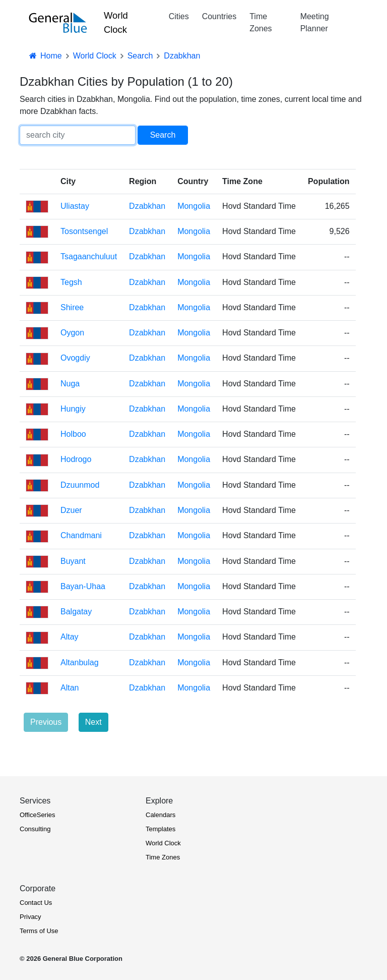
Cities (179, 16)
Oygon (72, 333)
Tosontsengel (84, 231)
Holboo (73, 434)
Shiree (72, 307)
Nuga (70, 384)
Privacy (30, 917)
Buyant (73, 561)
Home (45, 56)
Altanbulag (80, 662)
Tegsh (71, 282)
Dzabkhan (147, 206)
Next (93, 722)
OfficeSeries (38, 815)
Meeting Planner (315, 22)
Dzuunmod (80, 485)
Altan (70, 688)
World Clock (116, 22)
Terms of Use (39, 931)
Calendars (160, 815)
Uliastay (75, 206)
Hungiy (73, 409)
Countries (219, 16)
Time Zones (261, 22)
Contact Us (36, 903)
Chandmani (81, 535)
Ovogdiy (75, 358)
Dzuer (71, 510)
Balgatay (76, 612)
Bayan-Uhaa (83, 586)
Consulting (35, 829)
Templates (160, 829)
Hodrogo (76, 459)
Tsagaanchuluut (89, 256)
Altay (70, 637)
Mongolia (194, 206)
